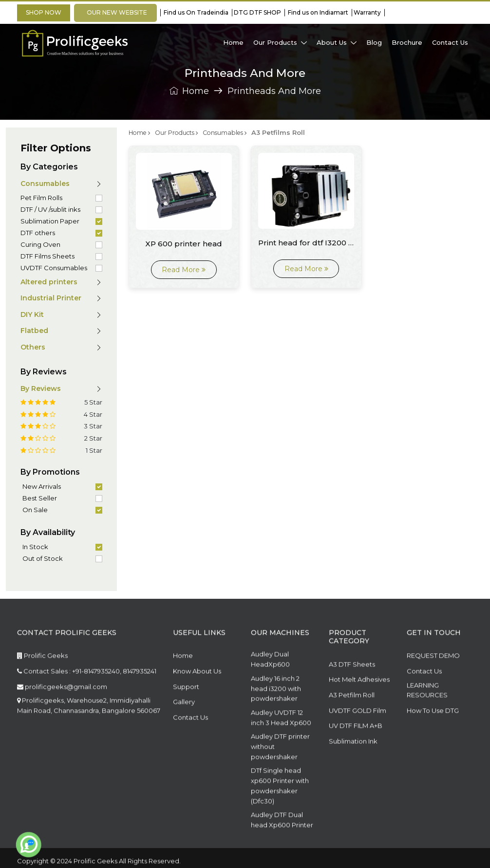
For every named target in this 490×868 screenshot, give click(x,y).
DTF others (38, 233)
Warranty (367, 12)
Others (33, 347)
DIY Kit (32, 314)
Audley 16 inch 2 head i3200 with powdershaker (276, 708)
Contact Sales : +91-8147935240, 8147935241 (87, 691)
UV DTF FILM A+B (356, 745)
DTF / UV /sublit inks (50, 209)
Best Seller (40, 498)
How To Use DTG (433, 730)
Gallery (184, 721)
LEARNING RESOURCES (427, 710)
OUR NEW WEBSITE (115, 12)
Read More (184, 269)
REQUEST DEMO (433, 675)
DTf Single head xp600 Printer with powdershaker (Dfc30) (280, 805)
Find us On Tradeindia (195, 12)
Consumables (232, 132)
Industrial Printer (51, 298)
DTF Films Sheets (47, 256)
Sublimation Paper (50, 221)
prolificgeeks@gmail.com (62, 706)
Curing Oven (40, 244)
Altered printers (49, 282)
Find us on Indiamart (317, 12)
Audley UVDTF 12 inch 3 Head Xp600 (281, 737)
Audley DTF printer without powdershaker (280, 766)
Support (186, 706)
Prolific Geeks (42, 675)
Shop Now (44, 12)
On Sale (35, 510)
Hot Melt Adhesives (359, 699)
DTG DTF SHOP (257, 12)
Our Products (180, 132)
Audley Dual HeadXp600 (270, 679)
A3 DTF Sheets (352, 683)
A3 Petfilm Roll (352, 715)
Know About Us (197, 691)
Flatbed (34, 331)
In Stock (35, 547)
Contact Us (190, 737)
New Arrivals (42, 486)
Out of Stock (43, 558)
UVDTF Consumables (54, 268)
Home (189, 92)
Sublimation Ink (353, 760)
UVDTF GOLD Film (358, 730)
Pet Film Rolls (41, 198)
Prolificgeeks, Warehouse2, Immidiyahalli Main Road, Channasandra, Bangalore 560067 (89, 725)
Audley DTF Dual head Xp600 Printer (282, 840)
